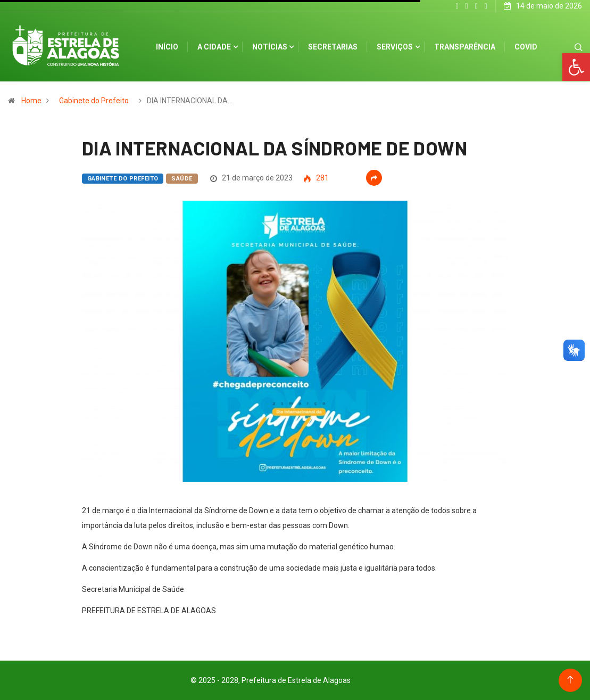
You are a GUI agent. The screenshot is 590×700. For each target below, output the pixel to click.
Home (31, 101)
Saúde (182, 179)
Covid (526, 47)
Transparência (465, 47)
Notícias (270, 47)
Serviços (395, 47)
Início (167, 47)
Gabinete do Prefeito (94, 101)
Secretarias (333, 47)
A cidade (214, 47)
